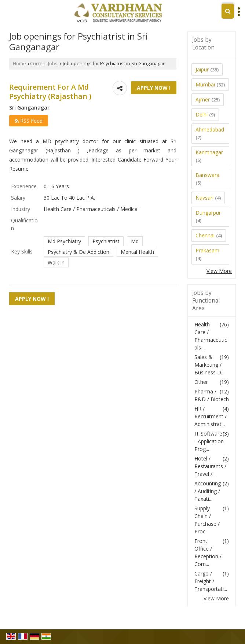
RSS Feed (29, 121)
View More (219, 271)
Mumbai (205, 84)
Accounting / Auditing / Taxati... (208, 491)
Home (19, 64)
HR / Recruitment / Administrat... (211, 416)
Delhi (202, 114)
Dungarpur (208, 213)
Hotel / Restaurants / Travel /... (210, 466)
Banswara (207, 175)
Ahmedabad (210, 129)
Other (201, 382)
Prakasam (207, 250)
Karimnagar (209, 152)
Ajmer (203, 99)
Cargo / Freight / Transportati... (211, 581)
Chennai (205, 235)
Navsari (204, 198)
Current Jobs (44, 64)
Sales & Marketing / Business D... (209, 365)
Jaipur (202, 69)
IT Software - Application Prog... (209, 441)
